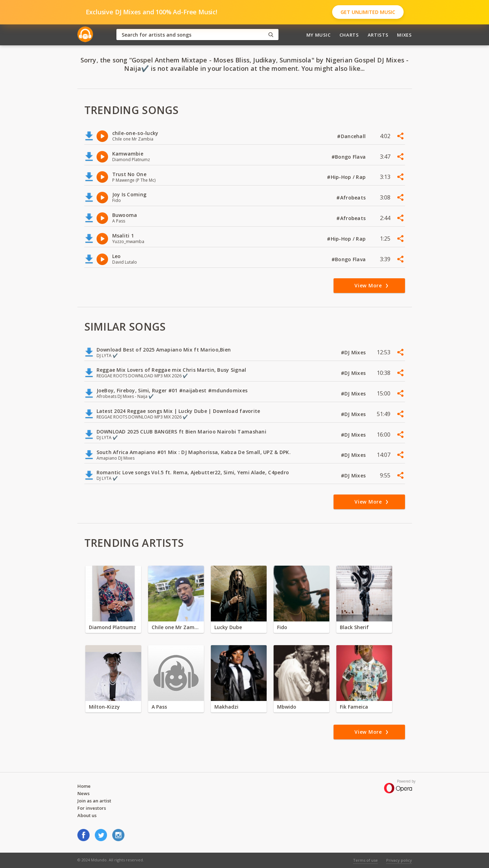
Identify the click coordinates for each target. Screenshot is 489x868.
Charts (349, 35)
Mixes (404, 35)
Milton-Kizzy (104, 707)
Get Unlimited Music (368, 12)
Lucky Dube (228, 627)
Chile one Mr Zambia (176, 627)
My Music (319, 35)
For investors (92, 808)
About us (87, 815)
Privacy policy (399, 860)
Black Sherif (354, 627)
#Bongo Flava (349, 157)
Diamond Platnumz (113, 627)
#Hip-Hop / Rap (347, 177)
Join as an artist (94, 801)
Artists (378, 35)
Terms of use (365, 860)
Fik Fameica (354, 707)
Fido (282, 627)
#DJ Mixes (354, 352)
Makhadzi (226, 707)
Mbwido (287, 707)
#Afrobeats (352, 198)
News (83, 793)
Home (84, 786)
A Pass (159, 707)
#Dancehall (352, 136)
